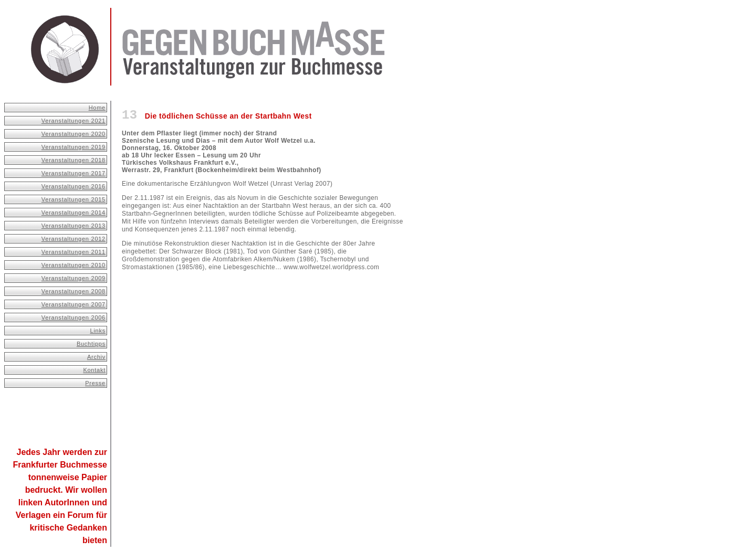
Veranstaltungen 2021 (73, 121)
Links (98, 331)
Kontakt (94, 370)
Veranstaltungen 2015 (73, 199)
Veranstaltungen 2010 (73, 265)
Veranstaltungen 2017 (73, 173)
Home (97, 108)
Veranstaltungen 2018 (73, 160)
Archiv (96, 357)
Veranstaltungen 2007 (73, 304)
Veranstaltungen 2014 (73, 213)
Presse (95, 383)
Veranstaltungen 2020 (73, 134)
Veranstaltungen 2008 (73, 291)
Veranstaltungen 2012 (73, 239)
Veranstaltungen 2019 (73, 147)
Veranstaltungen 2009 (73, 278)
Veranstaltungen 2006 (73, 317)
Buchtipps (91, 344)
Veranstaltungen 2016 (73, 186)
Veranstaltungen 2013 (73, 226)
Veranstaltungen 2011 (73, 252)
